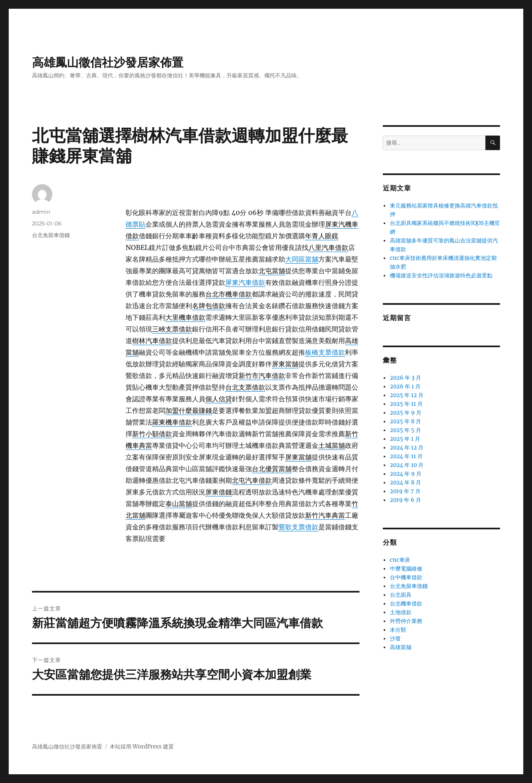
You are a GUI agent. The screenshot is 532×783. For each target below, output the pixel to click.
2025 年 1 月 (405, 439)
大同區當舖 (302, 259)
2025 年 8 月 (405, 421)
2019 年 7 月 (405, 491)
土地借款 (401, 612)
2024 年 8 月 (405, 483)
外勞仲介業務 (406, 621)
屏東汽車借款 (245, 282)
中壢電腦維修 (406, 569)
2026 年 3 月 (405, 378)
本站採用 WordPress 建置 (142, 747)
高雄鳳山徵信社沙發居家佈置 (108, 62)
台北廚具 (401, 595)
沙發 (395, 639)
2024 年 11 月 (406, 456)
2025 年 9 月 (406, 413)
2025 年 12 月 (407, 395)
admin (41, 212)
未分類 (398, 630)
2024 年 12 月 (407, 448)
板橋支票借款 (325, 352)
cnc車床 (400, 560)
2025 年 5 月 (405, 430)
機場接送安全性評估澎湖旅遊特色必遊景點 (441, 275)
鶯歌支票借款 (298, 527)
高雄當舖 (401, 647)
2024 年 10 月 (407, 465)
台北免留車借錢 (51, 235)
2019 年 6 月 (405, 500)
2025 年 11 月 (406, 404)
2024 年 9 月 (406, 474)
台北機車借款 (406, 604)
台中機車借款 (406, 577)
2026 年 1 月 (405, 387)
